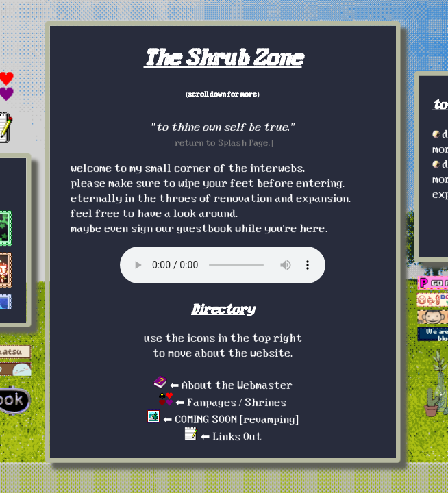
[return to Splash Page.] (223, 142)
